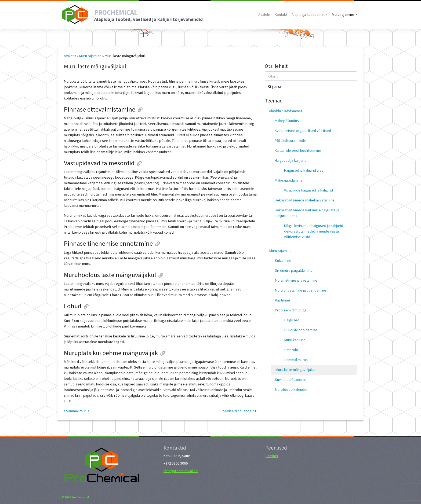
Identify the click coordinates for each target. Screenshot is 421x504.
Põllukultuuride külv (290, 141)
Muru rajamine (343, 14)
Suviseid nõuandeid (240, 411)
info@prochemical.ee (181, 471)
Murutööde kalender (291, 389)
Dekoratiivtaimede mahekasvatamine (305, 200)
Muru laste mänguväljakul (295, 370)
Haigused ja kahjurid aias (304, 170)
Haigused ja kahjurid (291, 160)
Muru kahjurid (295, 340)
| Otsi (275, 87)
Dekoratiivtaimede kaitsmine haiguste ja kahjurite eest (307, 213)
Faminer (272, 456)
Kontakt (281, 14)
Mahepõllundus (287, 121)
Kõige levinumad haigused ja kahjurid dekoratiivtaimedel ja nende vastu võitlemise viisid (314, 231)
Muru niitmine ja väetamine (296, 280)
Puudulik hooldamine (301, 330)
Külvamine (283, 260)
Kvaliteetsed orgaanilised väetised (303, 131)
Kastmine (282, 300)
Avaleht (264, 14)
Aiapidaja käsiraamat (308, 14)
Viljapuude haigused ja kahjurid (309, 190)
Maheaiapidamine (289, 180)
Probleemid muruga (291, 310)
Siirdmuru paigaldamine (294, 270)
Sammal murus (77, 411)
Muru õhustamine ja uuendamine (301, 290)
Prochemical (80, 497)
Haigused (292, 320)
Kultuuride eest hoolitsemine (298, 150)
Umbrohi (291, 350)
